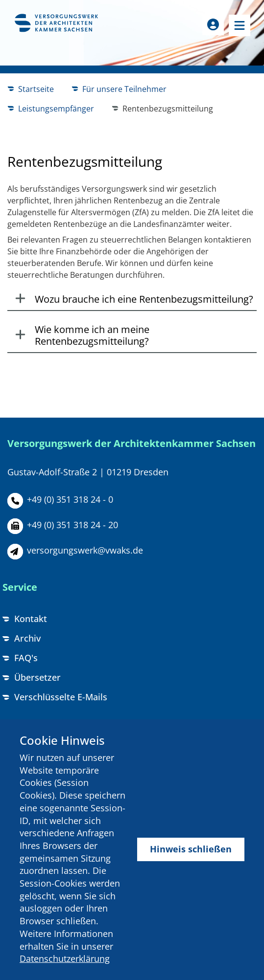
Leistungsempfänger (56, 109)
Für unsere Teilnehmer (124, 89)
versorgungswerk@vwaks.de (85, 550)
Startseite (36, 89)
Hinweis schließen (191, 849)
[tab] (132, 300)
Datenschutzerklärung (65, 958)
